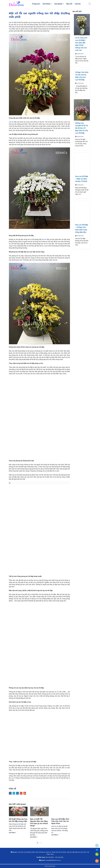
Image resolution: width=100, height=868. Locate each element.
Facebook (10, 793)
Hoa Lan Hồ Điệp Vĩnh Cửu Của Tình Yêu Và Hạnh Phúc (60, 821)
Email (25, 793)
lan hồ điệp (46, 239)
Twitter (14, 793)
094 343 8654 (50, 857)
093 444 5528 (59, 857)
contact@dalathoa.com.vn (53, 860)
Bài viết (69, 4)
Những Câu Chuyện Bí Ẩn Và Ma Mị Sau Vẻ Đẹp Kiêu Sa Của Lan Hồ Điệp (82, 128)
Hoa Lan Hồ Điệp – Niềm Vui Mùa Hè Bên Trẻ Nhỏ (82, 179)
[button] (37, 843)
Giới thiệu (46, 4)
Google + (21, 793)
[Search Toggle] (90, 4)
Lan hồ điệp (13, 22)
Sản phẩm (58, 4)
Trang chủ (36, 4)
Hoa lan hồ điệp (56, 826)
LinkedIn (17, 793)
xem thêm (12, 833)
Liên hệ (78, 4)
